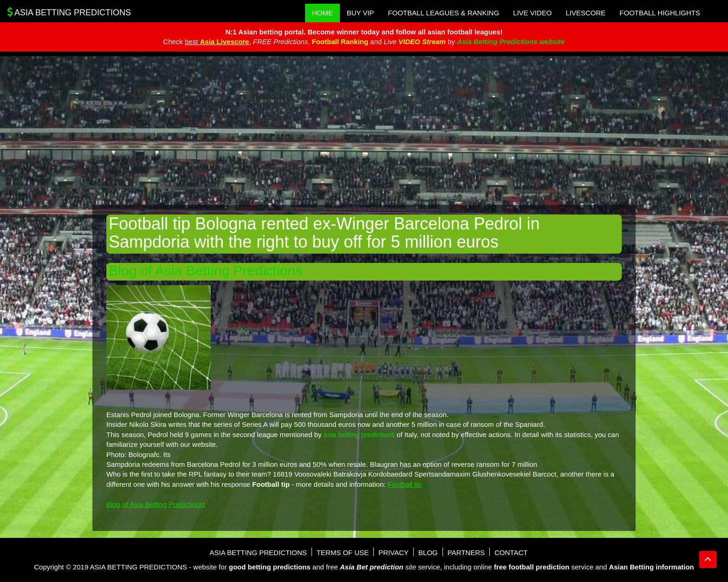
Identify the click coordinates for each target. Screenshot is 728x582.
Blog (428, 553)
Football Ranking (340, 42)
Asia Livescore (225, 42)
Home (322, 13)
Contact (511, 553)
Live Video (532, 13)
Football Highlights (660, 13)
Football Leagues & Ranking (444, 13)
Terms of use (343, 553)
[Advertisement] (364, 131)
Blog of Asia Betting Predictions (205, 271)
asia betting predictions (359, 435)
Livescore (585, 13)
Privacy (393, 553)
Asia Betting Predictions (69, 12)
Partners (466, 553)
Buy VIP (361, 13)
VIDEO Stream (422, 42)
